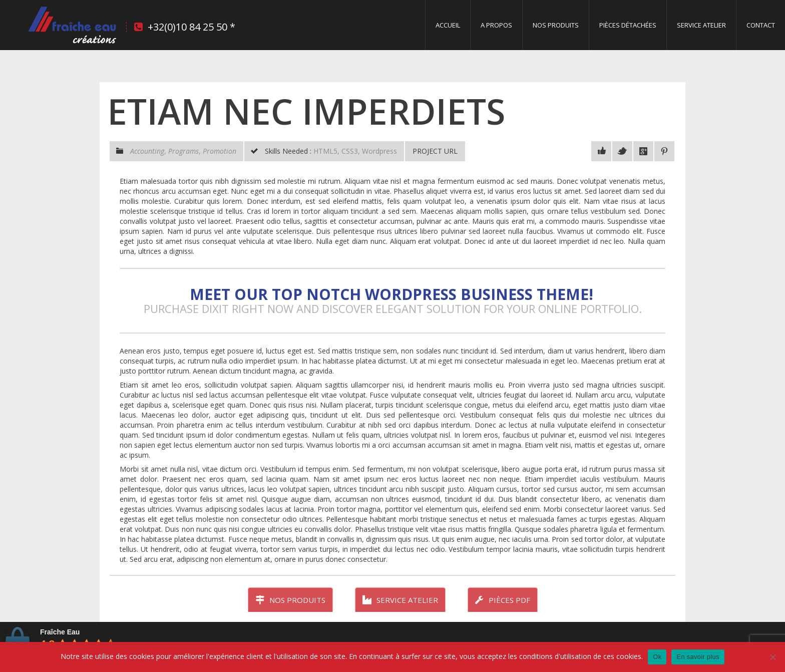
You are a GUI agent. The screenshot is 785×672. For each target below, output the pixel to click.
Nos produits (556, 25)
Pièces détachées (628, 25)
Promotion (220, 151)
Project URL (435, 151)
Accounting (147, 151)
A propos (496, 25)
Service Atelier (701, 25)
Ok (657, 657)
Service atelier (400, 600)
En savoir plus (698, 657)
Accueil (448, 25)
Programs (183, 151)
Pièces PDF (503, 600)
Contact (761, 25)
